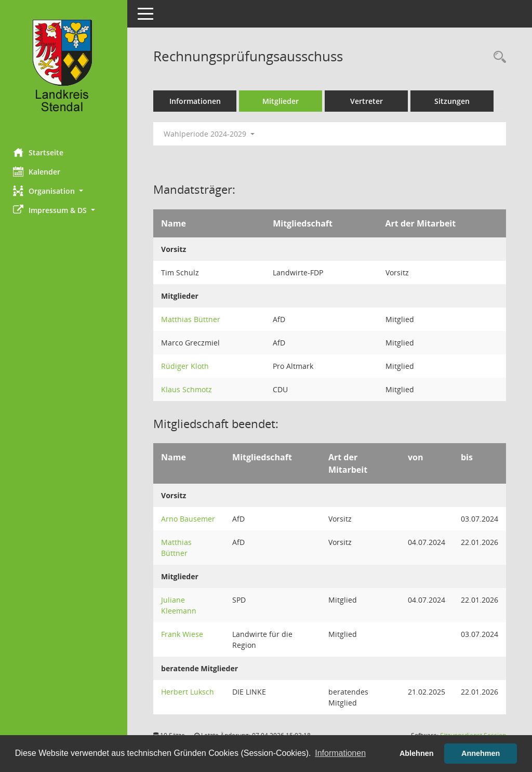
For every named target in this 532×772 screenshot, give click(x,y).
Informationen (198, 101)
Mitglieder (283, 101)
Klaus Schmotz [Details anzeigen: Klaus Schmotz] (189, 389)
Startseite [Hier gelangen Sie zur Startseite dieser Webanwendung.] (41, 152)
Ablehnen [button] (417, 753)
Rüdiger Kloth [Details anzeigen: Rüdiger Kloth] (188, 366)
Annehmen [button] (481, 753)
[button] (65, 191)
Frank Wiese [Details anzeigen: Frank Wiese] (185, 634)
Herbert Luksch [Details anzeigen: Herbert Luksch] (190, 692)
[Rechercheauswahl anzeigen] (497, 57)
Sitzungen (455, 101)
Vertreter (369, 101)
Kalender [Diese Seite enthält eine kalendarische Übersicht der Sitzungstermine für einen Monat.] (39, 171)
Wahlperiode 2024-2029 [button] (212, 134)
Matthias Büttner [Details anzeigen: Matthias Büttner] (193, 319)
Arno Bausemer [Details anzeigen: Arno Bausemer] (191, 519)
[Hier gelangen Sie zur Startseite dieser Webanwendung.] (65, 70)
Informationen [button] (340, 753)
